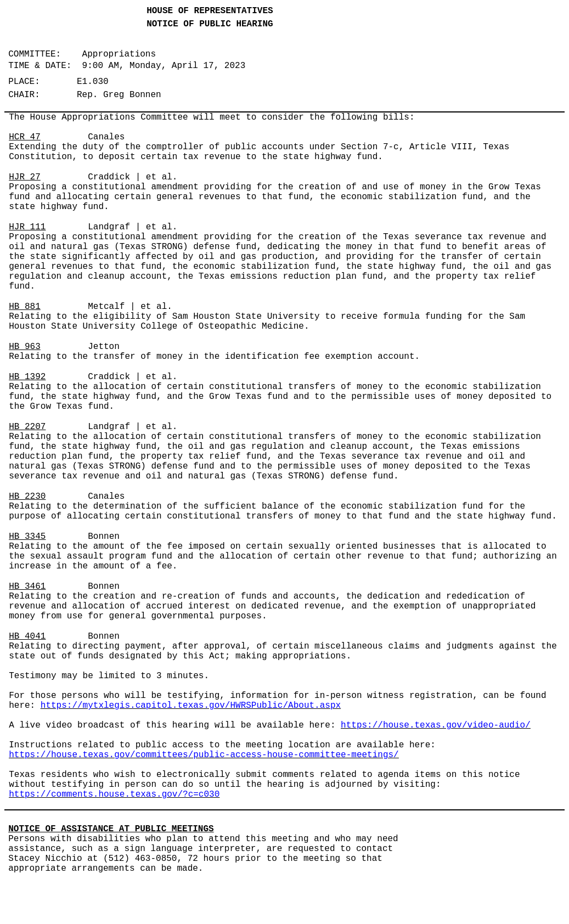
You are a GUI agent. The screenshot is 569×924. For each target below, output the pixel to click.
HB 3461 (27, 587)
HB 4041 (27, 636)
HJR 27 (25, 177)
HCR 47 (25, 137)
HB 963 (25, 347)
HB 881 (25, 307)
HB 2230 (27, 497)
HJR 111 (27, 227)
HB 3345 (27, 537)
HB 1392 (27, 377)
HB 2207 (27, 427)
